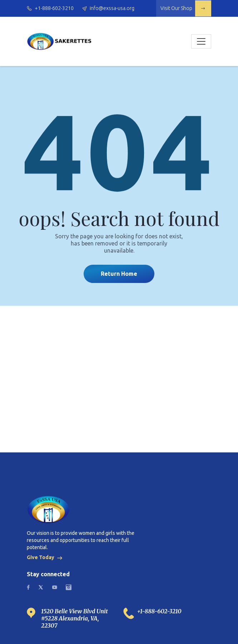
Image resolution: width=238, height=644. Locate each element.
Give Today (45, 557)
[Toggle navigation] (201, 41)
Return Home (119, 274)
